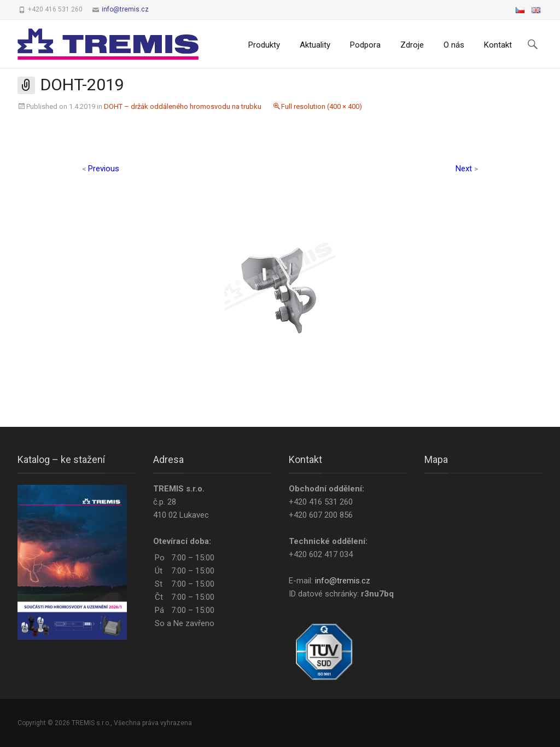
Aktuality (315, 45)
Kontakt (498, 45)
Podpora (365, 45)
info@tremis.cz (125, 9)
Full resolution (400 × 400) (322, 106)
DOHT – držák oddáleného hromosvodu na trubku (183, 106)
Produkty (264, 45)
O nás (454, 45)
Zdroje (412, 45)
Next (467, 169)
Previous (101, 169)
